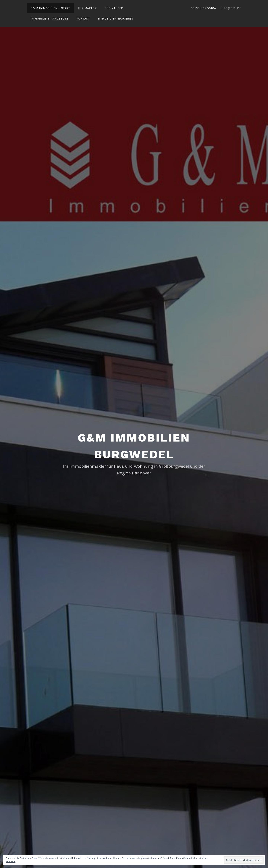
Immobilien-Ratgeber (115, 18)
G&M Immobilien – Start (50, 8)
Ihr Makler (87, 8)
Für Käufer (114, 8)
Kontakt (83, 18)
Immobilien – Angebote (49, 18)
